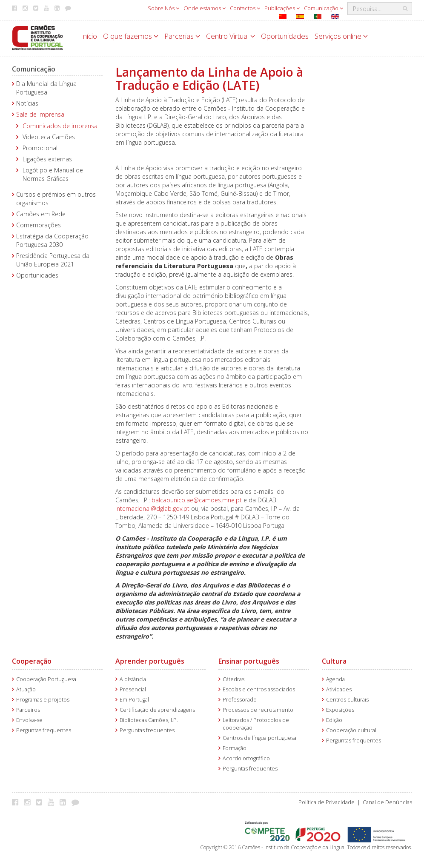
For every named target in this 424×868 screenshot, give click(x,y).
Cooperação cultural (351, 730)
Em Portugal (134, 700)
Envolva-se (29, 720)
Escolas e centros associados (259, 689)
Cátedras (233, 679)
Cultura (334, 661)
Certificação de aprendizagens (157, 710)
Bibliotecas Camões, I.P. (149, 720)
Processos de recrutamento (258, 710)
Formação (235, 748)
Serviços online (341, 36)
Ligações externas (47, 159)
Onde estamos (205, 8)
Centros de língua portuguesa (259, 738)
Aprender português (150, 661)
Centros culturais (347, 700)
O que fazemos (131, 36)
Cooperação (32, 661)
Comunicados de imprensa (60, 126)
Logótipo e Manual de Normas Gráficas (53, 174)
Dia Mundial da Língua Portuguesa (46, 88)
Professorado (240, 700)
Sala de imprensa (40, 114)
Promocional (40, 148)
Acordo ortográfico (246, 758)
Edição (334, 720)
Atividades (339, 689)
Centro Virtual (231, 36)
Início (89, 36)
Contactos (245, 8)
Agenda (335, 679)
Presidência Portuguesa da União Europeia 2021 (53, 260)
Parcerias (182, 36)
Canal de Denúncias (387, 802)
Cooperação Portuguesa (46, 679)
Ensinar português (249, 661)
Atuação (26, 689)
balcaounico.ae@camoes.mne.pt (197, 500)
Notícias (27, 103)
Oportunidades (285, 36)
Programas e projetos (43, 700)
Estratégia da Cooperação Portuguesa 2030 (52, 240)
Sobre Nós (163, 8)
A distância (133, 679)
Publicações (282, 8)
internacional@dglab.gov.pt (152, 508)
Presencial (133, 689)
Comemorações (39, 225)
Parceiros (28, 710)
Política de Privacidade (327, 802)
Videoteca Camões (49, 137)
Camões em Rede (41, 214)
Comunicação (324, 8)
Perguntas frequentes (44, 730)
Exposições (340, 710)
